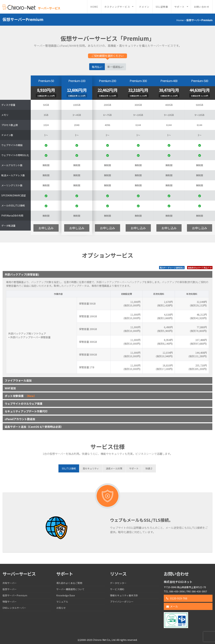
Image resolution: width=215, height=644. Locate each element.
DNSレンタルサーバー (14, 608)
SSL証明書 (162, 7)
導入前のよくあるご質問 (69, 583)
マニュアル (62, 602)
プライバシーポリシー (122, 602)
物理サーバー (10, 602)
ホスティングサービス (117, 7)
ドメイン (144, 7)
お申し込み (46, 228)
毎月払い (97, 67)
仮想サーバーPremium (15, 595)
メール (172, 606)
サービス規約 (117, 589)
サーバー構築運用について (70, 589)
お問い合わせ (202, 7)
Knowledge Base (66, 595)
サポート (180, 7)
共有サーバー (10, 583)
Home (94, 7)
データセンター (118, 583)
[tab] (69, 468)
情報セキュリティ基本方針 (124, 595)
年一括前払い (115, 67)
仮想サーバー (10, 589)
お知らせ (61, 608)
